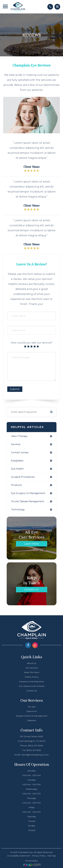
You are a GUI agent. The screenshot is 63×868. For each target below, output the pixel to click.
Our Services (31, 668)
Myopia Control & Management (32, 716)
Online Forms (31, 677)
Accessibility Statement (19, 856)
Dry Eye (32, 707)
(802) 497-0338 (35, 746)
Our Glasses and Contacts (32, 686)
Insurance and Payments (31, 681)
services (16, 444)
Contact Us (31, 590)
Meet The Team (32, 672)
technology (18, 510)
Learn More (32, 544)
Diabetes (31, 720)
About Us (31, 663)
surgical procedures (23, 477)
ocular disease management (28, 501)
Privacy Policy (39, 856)
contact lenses (20, 452)
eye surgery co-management (28, 493)
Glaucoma (32, 711)
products (16, 485)
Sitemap (52, 856)
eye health (17, 469)
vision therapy (19, 436)
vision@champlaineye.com (35, 755)
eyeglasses (17, 461)
